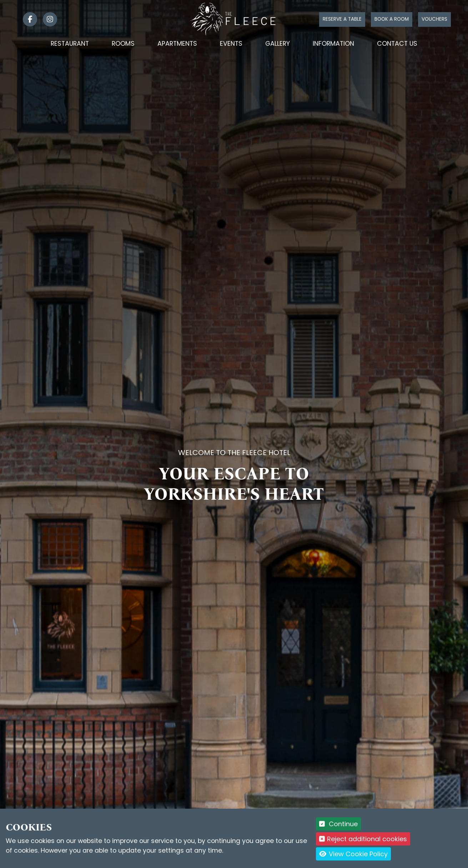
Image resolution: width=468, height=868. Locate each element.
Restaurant (70, 44)
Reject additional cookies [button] (363, 839)
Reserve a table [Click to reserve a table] (342, 19)
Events (231, 44)
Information (333, 44)
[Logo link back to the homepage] (234, 19)
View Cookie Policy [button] (354, 854)
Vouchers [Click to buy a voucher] (434, 19)
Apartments (177, 44)
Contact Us (397, 44)
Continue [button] (339, 824)
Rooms (123, 44)
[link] (27, 19)
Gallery (278, 44)
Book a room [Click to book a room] (392, 19)
